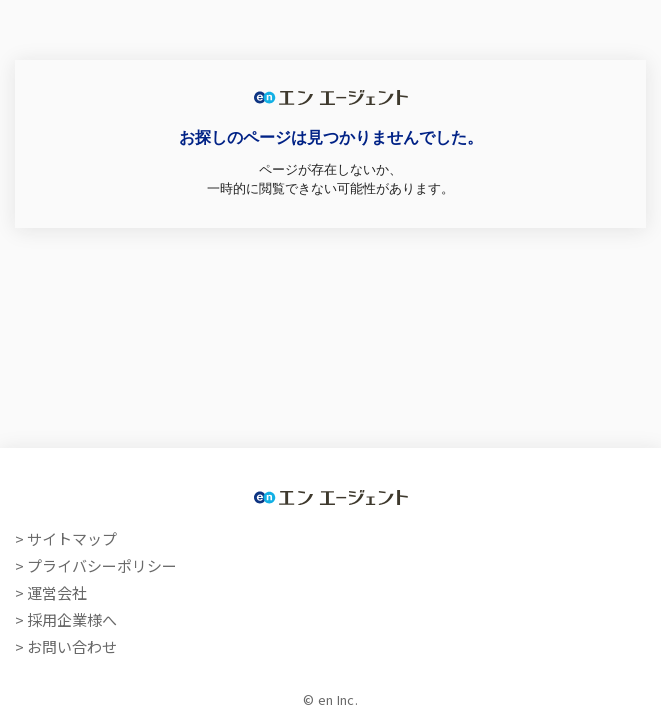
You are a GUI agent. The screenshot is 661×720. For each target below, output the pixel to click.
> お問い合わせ (66, 646)
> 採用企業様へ (66, 619)
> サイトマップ (66, 538)
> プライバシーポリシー (96, 565)
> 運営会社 (51, 592)
